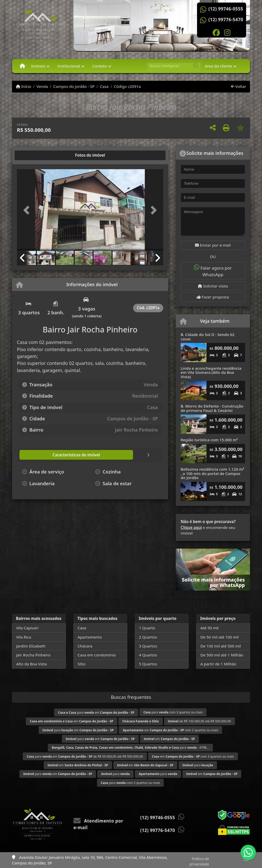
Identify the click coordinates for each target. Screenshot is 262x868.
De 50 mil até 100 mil (219, 637)
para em (96, 713)
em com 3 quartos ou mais (193, 756)
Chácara (85, 646)
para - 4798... (130, 748)
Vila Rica (24, 637)
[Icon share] (216, 32)
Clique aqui (191, 527)
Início (24, 86)
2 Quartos (148, 637)
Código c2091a (127, 86)
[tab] (33, 155)
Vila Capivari (27, 628)
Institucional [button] (69, 66)
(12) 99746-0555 (226, 9)
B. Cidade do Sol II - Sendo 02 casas (208, 337)
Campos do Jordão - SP (74, 86)
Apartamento (90, 637)
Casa (104, 86)
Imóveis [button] (38, 66)
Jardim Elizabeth (31, 646)
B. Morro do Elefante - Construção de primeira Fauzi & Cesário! (212, 408)
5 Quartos (148, 664)
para (198, 765)
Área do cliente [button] (218, 66)
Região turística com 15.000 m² (209, 440)
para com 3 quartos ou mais (173, 712)
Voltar (239, 86)
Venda (42, 86)
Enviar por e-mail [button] (213, 245)
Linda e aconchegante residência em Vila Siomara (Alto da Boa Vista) (211, 372)
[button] (28, 210)
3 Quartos (148, 646)
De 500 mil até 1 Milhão (222, 655)
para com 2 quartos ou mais (130, 783)
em (72, 721)
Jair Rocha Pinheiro (33, 655)
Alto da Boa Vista (31, 664)
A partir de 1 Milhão (218, 664)
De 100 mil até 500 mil (221, 646)
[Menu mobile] (22, 66)
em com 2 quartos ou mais (171, 730)
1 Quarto (147, 628)
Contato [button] (99, 66)
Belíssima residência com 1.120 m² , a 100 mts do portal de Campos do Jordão (212, 473)
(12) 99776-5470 (226, 20)
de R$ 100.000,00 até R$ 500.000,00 (199, 721)
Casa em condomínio (97, 655)
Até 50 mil (209, 628)
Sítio (81, 664)
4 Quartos (148, 655)
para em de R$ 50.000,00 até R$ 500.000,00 (85, 756)
